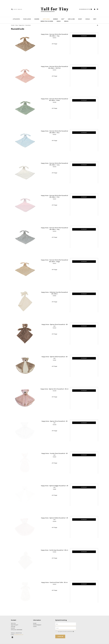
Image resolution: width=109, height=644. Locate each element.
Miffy (95, 19)
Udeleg (59, 21)
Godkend (60, 636)
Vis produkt (84, 36)
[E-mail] (66, 628)
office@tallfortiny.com (19, 635)
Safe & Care (71, 19)
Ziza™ (63, 19)
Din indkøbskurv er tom (86, 9)
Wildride (37, 19)
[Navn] (66, 624)
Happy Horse (46, 19)
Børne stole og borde (47, 21)
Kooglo (88, 19)
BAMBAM (55, 19)
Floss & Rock (27, 19)
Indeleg (66, 21)
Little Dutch (16, 19)
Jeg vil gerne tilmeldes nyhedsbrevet (67, 631)
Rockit (80, 19)
